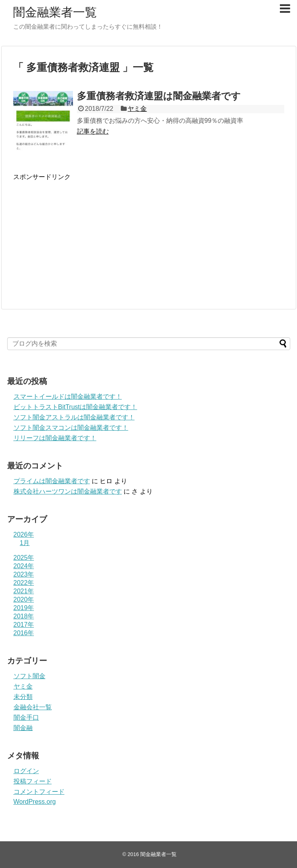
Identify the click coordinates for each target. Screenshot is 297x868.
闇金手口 (26, 717)
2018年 (24, 616)
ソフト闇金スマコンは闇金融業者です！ (71, 428)
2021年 (24, 591)
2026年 (24, 534)
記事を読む (93, 131)
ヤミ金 (137, 109)
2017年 (24, 625)
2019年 (24, 608)
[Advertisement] (80, 244)
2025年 (24, 558)
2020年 (24, 599)
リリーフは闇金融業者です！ (55, 438)
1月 (25, 543)
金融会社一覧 (33, 707)
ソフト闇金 (30, 676)
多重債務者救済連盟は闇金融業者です (159, 96)
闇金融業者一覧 (55, 12)
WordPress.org (35, 802)
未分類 (23, 697)
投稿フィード (33, 781)
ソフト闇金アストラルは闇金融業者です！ (74, 417)
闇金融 (23, 728)
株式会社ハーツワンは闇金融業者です (68, 491)
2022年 (24, 583)
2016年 (24, 633)
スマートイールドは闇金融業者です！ (68, 397)
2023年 (24, 574)
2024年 (24, 566)
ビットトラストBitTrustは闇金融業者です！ (76, 407)
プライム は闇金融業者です (52, 481)
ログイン (26, 771)
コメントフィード (39, 792)
